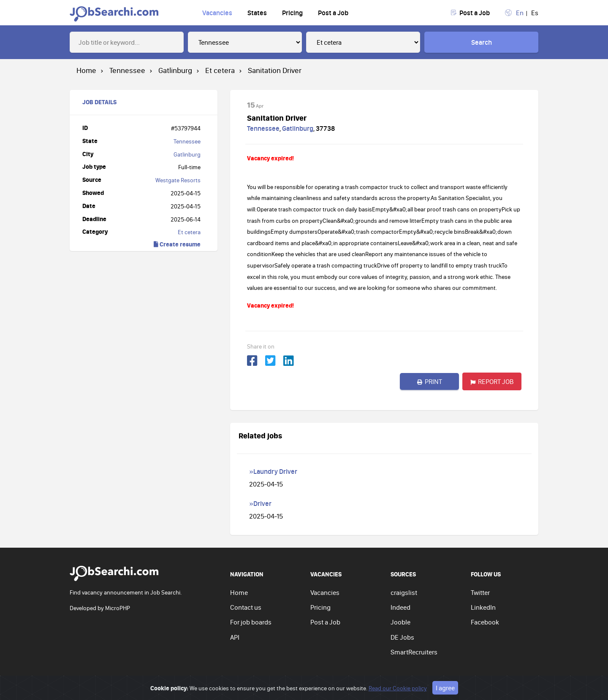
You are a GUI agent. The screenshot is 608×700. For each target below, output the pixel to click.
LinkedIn (483, 607)
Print (430, 381)
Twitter (480, 592)
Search (482, 42)
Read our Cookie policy (398, 696)
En (520, 13)
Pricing (292, 13)
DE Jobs (402, 637)
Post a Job (333, 13)
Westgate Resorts (178, 180)
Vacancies (217, 13)
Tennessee (187, 141)
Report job (492, 381)
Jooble (400, 622)
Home (239, 592)
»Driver (260, 503)
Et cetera (189, 232)
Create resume (177, 244)
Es (535, 13)
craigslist (404, 592)
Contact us (246, 607)
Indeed (400, 607)
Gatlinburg (187, 154)
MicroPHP (118, 608)
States (257, 13)
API (235, 637)
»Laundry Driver (273, 471)
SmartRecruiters (414, 652)
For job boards (251, 622)
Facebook (485, 622)
